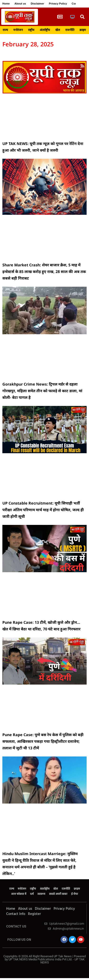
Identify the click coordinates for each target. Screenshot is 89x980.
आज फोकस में (19, 894)
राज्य (5, 30)
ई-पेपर (75, 894)
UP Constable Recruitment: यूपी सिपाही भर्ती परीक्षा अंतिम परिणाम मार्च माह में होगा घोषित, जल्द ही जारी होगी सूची (43, 510)
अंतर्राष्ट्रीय (45, 30)
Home (6, 4)
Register (34, 914)
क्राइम (83, 30)
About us (20, 4)
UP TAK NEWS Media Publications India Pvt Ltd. (41, 959)
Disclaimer (37, 4)
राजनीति (70, 30)
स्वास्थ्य (41, 894)
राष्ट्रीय (31, 30)
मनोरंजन (18, 30)
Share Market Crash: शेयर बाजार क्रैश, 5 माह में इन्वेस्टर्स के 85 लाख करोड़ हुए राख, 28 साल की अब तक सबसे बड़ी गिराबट (44, 272)
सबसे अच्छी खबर (58, 894)
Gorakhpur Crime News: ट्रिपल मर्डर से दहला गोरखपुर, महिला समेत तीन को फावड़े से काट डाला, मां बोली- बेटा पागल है (42, 391)
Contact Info (16, 914)
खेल (58, 30)
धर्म (32, 894)
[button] (82, 17)
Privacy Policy (58, 4)
